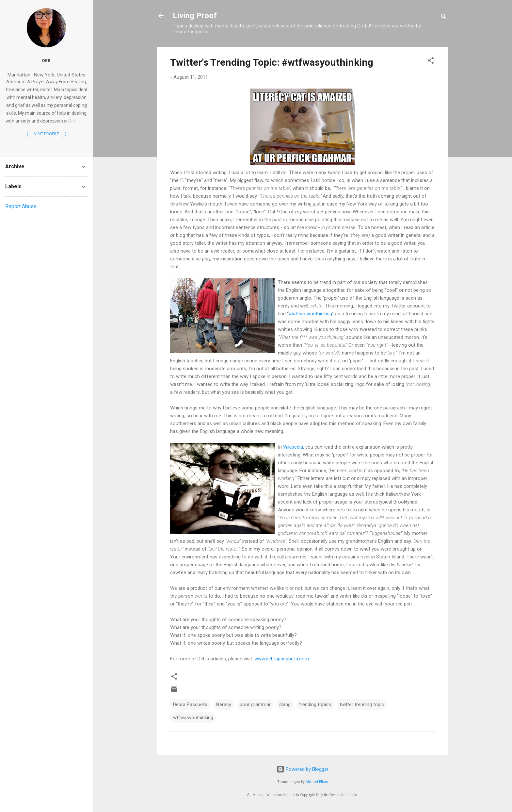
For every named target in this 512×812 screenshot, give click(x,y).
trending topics (315, 704)
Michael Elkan (317, 782)
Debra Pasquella (190, 704)
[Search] (444, 18)
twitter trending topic (362, 704)
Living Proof (195, 16)
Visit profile (47, 134)
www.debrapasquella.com (282, 659)
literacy (224, 704)
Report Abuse (21, 206)
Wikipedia (293, 447)
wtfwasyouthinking (193, 718)
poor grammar (255, 704)
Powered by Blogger (303, 769)
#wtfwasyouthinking (310, 314)
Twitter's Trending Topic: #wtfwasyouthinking (272, 62)
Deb (46, 60)
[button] (431, 62)
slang (285, 704)
